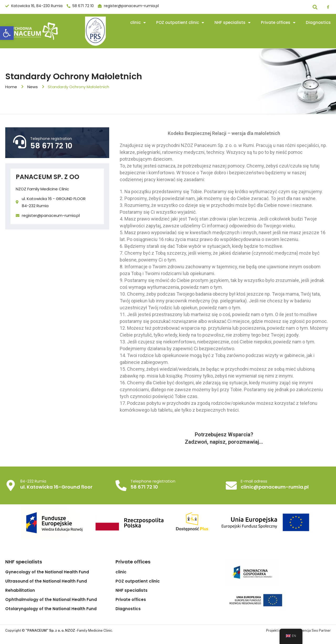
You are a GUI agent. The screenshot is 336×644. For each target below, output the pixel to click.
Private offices (278, 23)
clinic (138, 23)
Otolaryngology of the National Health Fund (51, 609)
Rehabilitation (20, 590)
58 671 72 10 (51, 146)
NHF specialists (232, 23)
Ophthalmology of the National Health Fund (51, 600)
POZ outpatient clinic (180, 23)
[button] (7, 33)
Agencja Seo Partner (314, 630)
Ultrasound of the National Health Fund (46, 581)
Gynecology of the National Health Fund (47, 572)
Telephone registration (51, 139)
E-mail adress (253, 481)
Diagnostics (318, 22)
